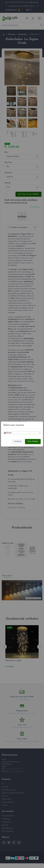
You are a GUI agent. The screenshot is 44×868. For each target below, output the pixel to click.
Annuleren (18, 441)
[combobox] (22, 433)
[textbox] (22, 433)
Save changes (33, 441)
